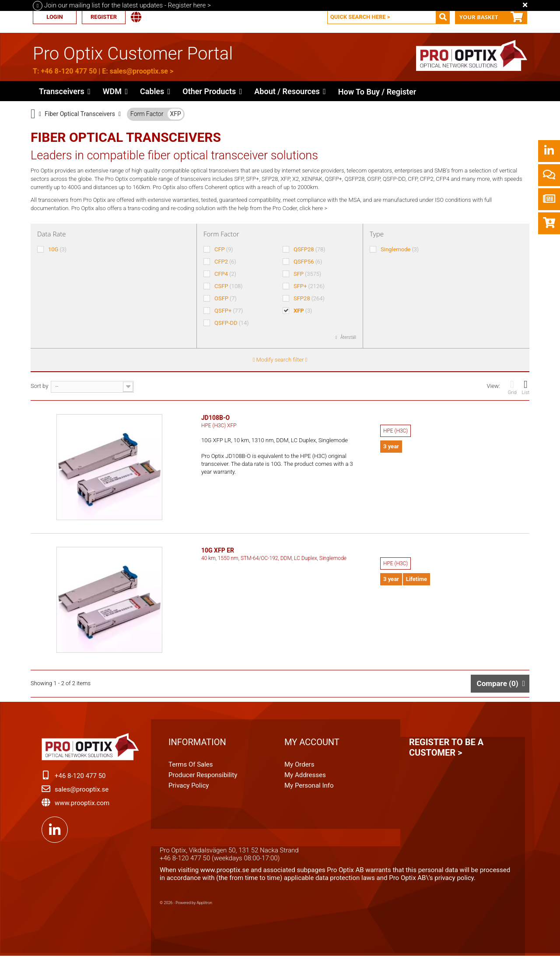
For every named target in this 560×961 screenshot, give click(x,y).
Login (54, 17)
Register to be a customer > (446, 751)
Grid (512, 387)
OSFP (226, 298)
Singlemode (400, 249)
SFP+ (309, 286)
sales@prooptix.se (139, 71)
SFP (307, 274)
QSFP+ (229, 311)
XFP (175, 114)
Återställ (348, 337)
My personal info (309, 789)
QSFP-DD (232, 323)
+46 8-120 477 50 (69, 71)
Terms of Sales (191, 768)
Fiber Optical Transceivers (80, 114)
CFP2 (225, 262)
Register (104, 17)
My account (312, 746)
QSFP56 (308, 262)
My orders (299, 768)
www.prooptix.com (82, 806)
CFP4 (225, 274)
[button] (212, 91)
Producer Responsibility (203, 778)
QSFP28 (310, 249)
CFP (224, 249)
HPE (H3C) (395, 431)
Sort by (39, 386)
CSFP (229, 286)
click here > (313, 208)
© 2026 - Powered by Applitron (186, 906)
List (526, 387)
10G (57, 249)
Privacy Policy (189, 789)
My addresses (305, 778)
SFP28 (309, 298)
